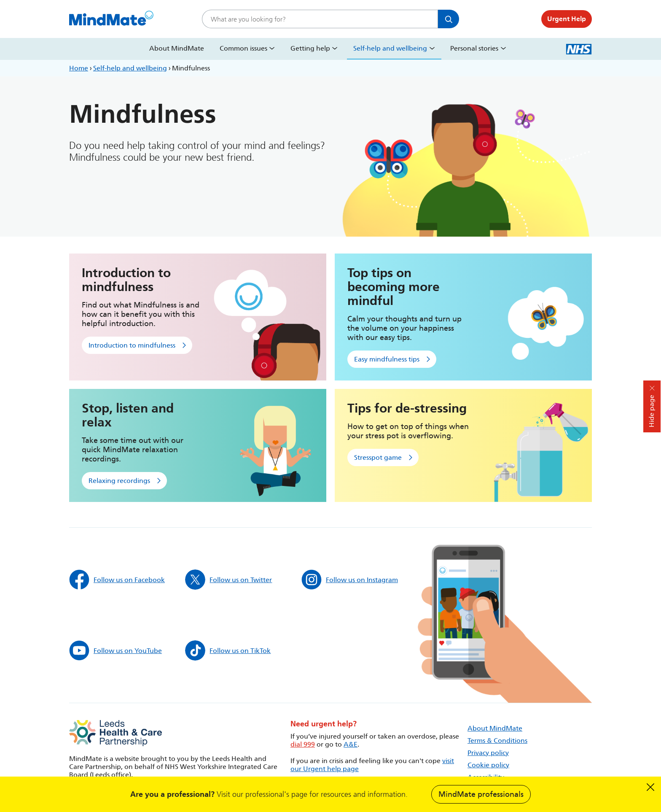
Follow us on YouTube (116, 650)
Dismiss (650, 787)
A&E (351, 744)
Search (449, 19)
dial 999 (303, 744)
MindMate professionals (481, 794)
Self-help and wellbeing (390, 48)
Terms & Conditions (497, 741)
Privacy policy (488, 753)
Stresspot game (378, 457)
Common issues (243, 48)
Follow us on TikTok (228, 650)
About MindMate (177, 48)
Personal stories (474, 48)
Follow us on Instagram (350, 580)
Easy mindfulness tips (387, 359)
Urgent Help (567, 19)
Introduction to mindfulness (132, 345)
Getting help (310, 48)
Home (79, 68)
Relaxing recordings (119, 481)
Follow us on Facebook (117, 580)
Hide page (652, 411)
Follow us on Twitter (228, 580)
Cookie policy (488, 765)
